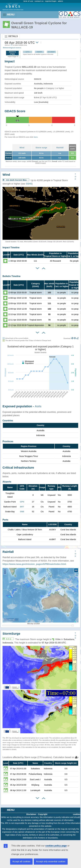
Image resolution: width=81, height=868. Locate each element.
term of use (28, 1)
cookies (77, 814)
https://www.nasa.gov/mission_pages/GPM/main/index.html (34, 564)
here (36, 137)
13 (9, 261)
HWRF (40, 52)
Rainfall (60, 148)
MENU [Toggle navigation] (9, 15)
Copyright (43, 814)
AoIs (38, 406)
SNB (22, 512)
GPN (22, 502)
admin (61, 1)
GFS (28, 52)
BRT (22, 507)
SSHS (29, 184)
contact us (39, 1)
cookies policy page (56, 846)
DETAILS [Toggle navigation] (11, 37)
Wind (22, 148)
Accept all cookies (21, 861)
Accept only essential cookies (51, 861)
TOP (75, 177)
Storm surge (41, 148)
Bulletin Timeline (12, 276)
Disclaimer (31, 814)
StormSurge (11, 634)
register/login (51, 1)
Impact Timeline (11, 248)
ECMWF (51, 52)
